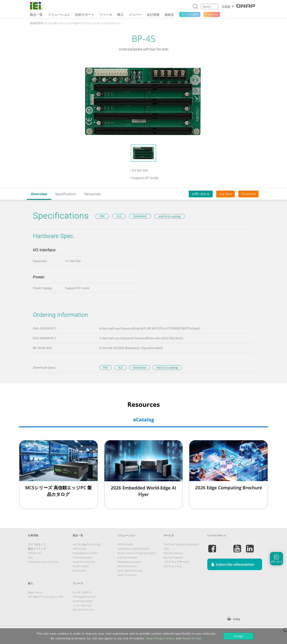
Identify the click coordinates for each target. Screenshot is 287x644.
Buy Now (226, 194)
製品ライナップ (37, 549)
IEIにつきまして (37, 544)
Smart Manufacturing (130, 571)
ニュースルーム (82, 605)
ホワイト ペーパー (83, 610)
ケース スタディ (82, 592)
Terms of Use (192, 638)
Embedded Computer (85, 553)
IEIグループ (34, 553)
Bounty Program (173, 557)
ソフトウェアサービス (177, 562)
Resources (92, 194)
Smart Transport (127, 575)
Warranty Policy (173, 566)
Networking (79, 549)
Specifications (66, 194)
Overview (39, 194)
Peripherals (79, 571)
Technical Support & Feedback (181, 544)
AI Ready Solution (128, 557)
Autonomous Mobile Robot (133, 549)
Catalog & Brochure (84, 597)
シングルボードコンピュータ (82, 23)
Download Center (83, 601)
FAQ (166, 549)
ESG (30, 557)
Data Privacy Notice (160, 638)
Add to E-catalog (170, 216)
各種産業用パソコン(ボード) (46, 23)
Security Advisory (173, 553)
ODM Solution (126, 544)
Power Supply (81, 566)
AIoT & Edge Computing (86, 544)
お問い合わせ (201, 194)
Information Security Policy (43, 562)
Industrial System (83, 557)
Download (248, 194)
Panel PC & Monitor (84, 562)
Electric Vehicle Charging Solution (137, 553)
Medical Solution (127, 566)
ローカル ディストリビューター (46, 597)
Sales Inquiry (35, 592)
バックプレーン (111, 23)
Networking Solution (129, 562)
